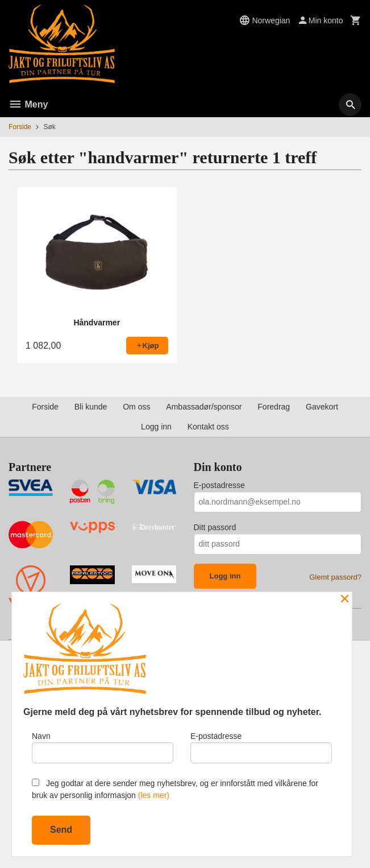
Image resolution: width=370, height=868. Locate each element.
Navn (103, 747)
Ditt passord (215, 527)
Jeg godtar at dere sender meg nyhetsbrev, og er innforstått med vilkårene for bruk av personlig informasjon (175, 789)
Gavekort (322, 407)
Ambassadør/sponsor (204, 407)
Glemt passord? (335, 577)
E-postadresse (219, 485)
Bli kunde (91, 407)
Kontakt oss (208, 427)
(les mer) (154, 795)
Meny (28, 104)
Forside (20, 127)
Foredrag (274, 407)
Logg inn (156, 427)
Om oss (136, 407)
